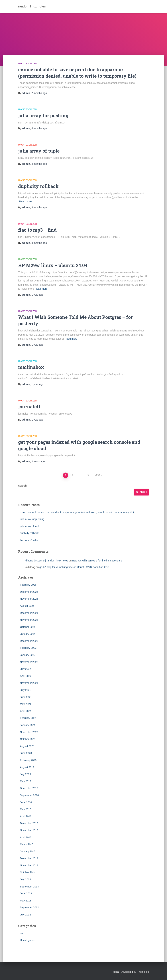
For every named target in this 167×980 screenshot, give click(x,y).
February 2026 (28, 585)
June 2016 (26, 802)
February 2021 (28, 718)
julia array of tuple (39, 151)
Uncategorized (28, 64)
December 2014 (29, 858)
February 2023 (28, 648)
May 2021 (26, 704)
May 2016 (26, 809)
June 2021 (26, 697)
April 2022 (26, 676)
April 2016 (26, 816)
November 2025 (29, 599)
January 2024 (28, 634)
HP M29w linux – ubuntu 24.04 (53, 265)
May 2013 (26, 901)
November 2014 (29, 865)
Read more (25, 201)
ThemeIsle (143, 972)
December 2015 (29, 823)
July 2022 (25, 669)
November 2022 (29, 662)
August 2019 (27, 767)
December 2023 (29, 641)
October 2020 (28, 739)
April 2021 (26, 711)
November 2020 (29, 732)
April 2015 (26, 837)
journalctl (29, 407)
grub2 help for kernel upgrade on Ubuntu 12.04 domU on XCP (74, 567)
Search (22, 486)
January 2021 (28, 725)
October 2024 (28, 627)
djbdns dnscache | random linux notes (47, 561)
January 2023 (28, 655)
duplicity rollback (38, 186)
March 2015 (27, 844)
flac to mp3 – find (37, 230)
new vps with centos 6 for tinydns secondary (97, 561)
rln (21, 933)
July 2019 (25, 774)
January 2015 (28, 851)
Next (97, 475)
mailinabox (31, 367)
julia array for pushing (43, 116)
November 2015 (29, 830)
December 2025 (29, 592)
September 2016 (29, 795)
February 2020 (28, 760)
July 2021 (25, 690)
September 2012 (29, 907)
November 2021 (29, 683)
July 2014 (25, 879)
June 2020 (26, 753)
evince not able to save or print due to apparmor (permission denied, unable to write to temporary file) (77, 512)
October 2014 (28, 872)
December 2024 (29, 613)
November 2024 (29, 620)
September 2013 (29, 887)
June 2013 (26, 893)
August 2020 (27, 746)
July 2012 (25, 915)
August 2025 (27, 606)
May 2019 (26, 781)
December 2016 (29, 788)
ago (39, 93)
